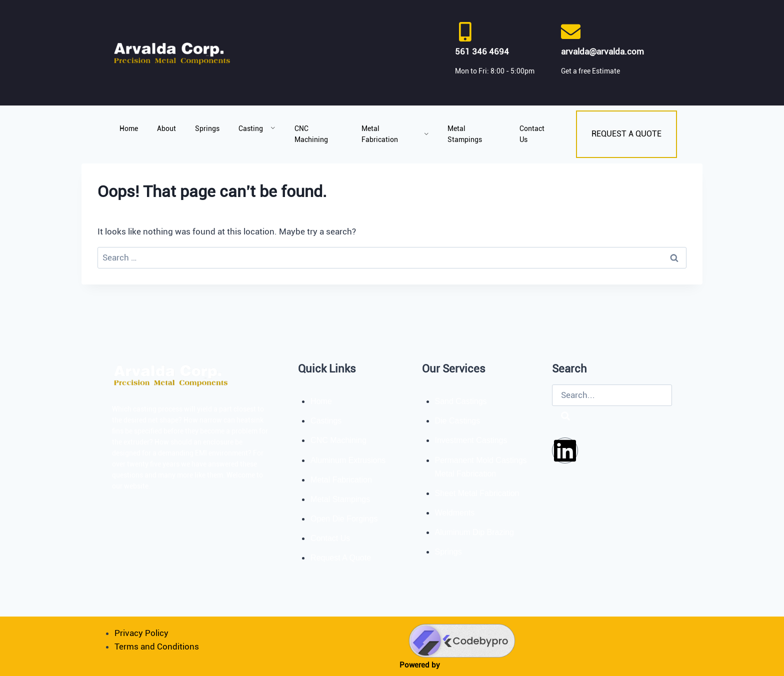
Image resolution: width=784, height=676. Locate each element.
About (166, 128)
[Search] (565, 417)
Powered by (420, 665)
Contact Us (532, 134)
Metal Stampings (465, 134)
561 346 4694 (482, 51)
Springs (207, 128)
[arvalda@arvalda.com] (571, 32)
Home (129, 128)
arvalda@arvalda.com (602, 51)
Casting (257, 128)
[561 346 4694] (465, 32)
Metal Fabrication (395, 134)
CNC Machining (311, 134)
